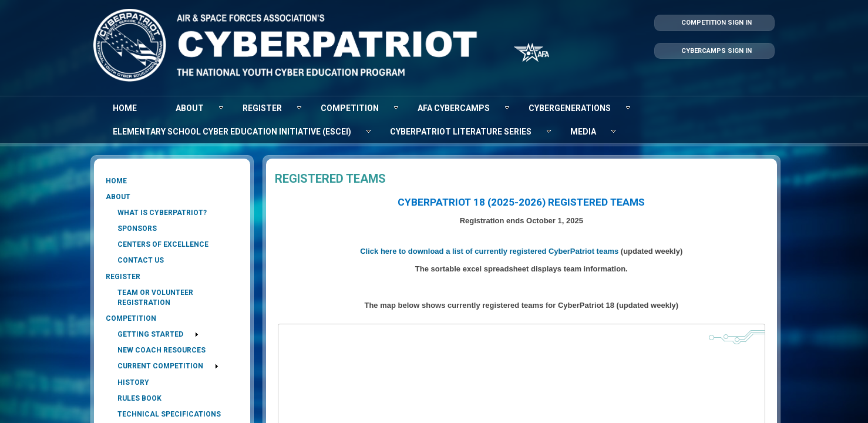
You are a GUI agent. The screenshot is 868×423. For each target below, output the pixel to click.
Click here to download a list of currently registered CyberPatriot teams (489, 251)
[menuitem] (125, 108)
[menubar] (434, 120)
